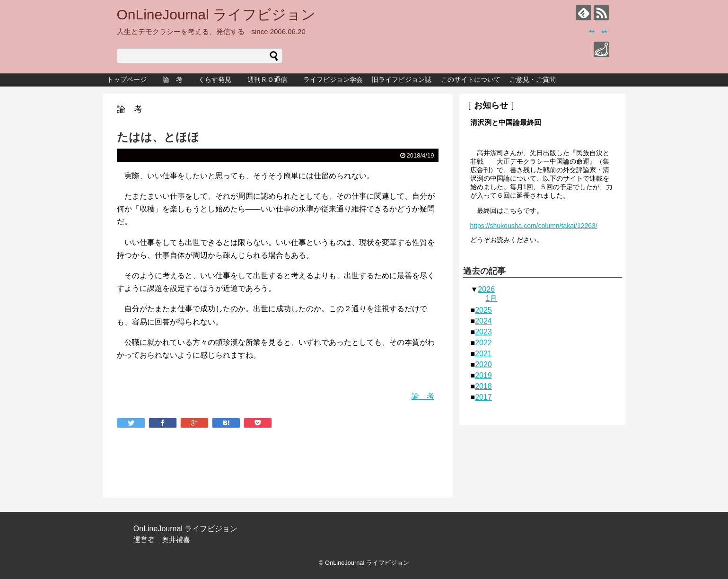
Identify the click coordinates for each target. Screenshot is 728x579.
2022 (483, 343)
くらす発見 (218, 79)
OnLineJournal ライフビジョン (216, 14)
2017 (483, 397)
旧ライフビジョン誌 (402, 79)
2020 (483, 364)
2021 (483, 354)
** (592, 33)
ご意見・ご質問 (533, 79)
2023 (483, 332)
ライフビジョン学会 (333, 79)
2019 (483, 375)
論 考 (173, 79)
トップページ (127, 79)
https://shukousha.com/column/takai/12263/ (534, 226)
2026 (486, 289)
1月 (492, 298)
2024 (483, 321)
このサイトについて (471, 79)
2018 (483, 386)
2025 (483, 310)
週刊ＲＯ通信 (271, 79)
